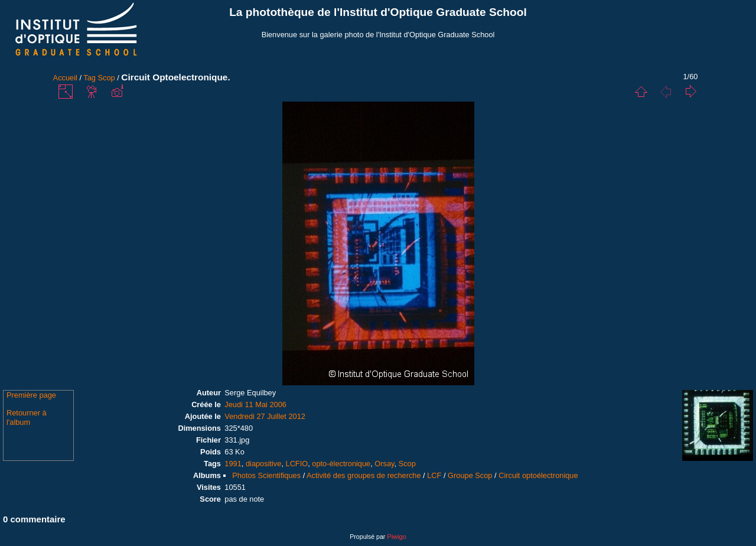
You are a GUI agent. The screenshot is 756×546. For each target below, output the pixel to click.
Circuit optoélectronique (538, 475)
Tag (89, 78)
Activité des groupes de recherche (364, 475)
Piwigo (396, 537)
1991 (233, 464)
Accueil (65, 78)
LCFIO (297, 464)
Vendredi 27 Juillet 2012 (265, 416)
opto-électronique (341, 464)
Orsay (384, 464)
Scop (107, 78)
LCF (434, 475)
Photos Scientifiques (266, 475)
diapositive (263, 464)
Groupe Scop (470, 475)
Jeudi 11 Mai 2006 (255, 404)
